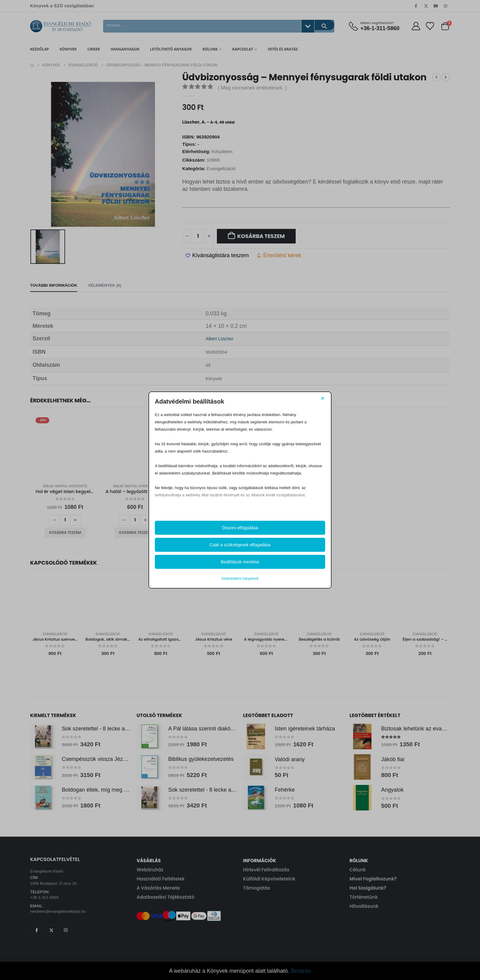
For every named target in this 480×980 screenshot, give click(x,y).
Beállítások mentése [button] (240, 562)
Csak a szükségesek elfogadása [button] (240, 545)
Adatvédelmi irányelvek (240, 579)
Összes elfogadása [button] (240, 528)
